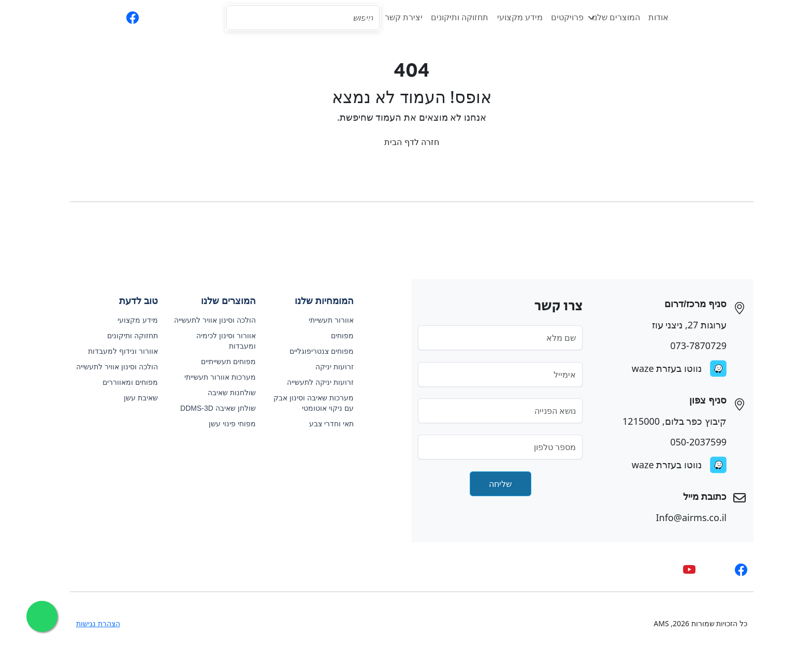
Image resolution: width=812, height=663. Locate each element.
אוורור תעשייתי (325, 320)
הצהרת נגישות (92, 623)
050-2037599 (693, 442)
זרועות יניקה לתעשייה (315, 382)
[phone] (148, 17)
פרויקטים (562, 17)
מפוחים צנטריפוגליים (316, 351)
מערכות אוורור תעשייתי (214, 377)
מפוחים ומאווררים (125, 382)
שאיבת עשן (135, 398)
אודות (653, 17)
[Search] (297, 18)
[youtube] (684, 570)
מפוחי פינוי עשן (227, 424)
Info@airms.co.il (685, 517)
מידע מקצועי (514, 17)
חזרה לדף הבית (406, 142)
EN (78, 18)
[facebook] (127, 17)
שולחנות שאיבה (226, 393)
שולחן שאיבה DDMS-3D (212, 408)
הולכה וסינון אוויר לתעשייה (209, 320)
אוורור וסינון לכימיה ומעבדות (220, 341)
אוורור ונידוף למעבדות (117, 351)
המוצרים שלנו (608, 18)
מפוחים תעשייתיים (223, 362)
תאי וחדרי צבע (326, 424)
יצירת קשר (398, 17)
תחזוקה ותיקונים (454, 17)
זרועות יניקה (329, 367)
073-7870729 (693, 345)
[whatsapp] (104, 17)
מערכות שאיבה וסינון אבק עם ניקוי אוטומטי (308, 403)
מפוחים (337, 336)
